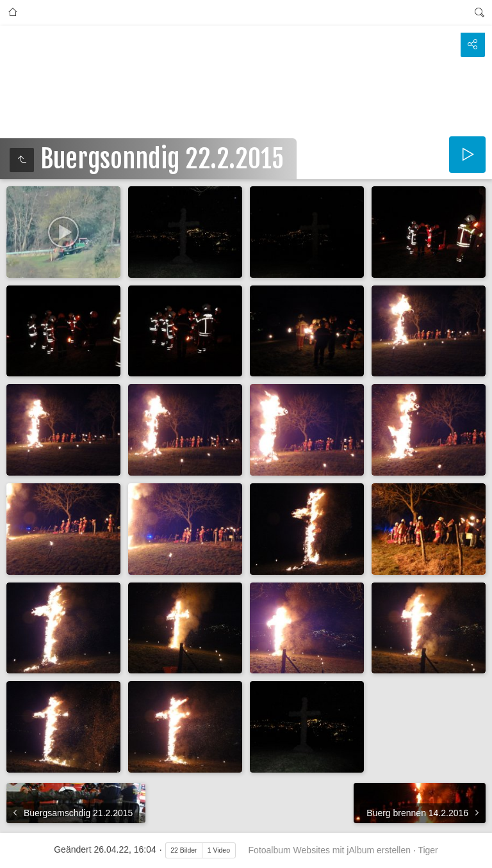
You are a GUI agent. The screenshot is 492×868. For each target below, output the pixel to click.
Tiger (428, 850)
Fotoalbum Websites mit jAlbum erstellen (330, 850)
